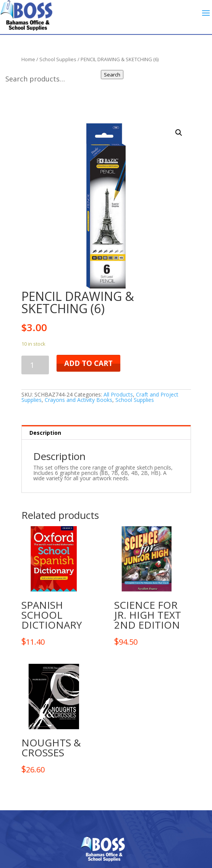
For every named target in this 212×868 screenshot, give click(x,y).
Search (112, 75)
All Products (118, 394)
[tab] (106, 432)
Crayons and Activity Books (78, 400)
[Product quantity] (35, 365)
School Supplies (135, 400)
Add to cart (88, 363)
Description (45, 433)
